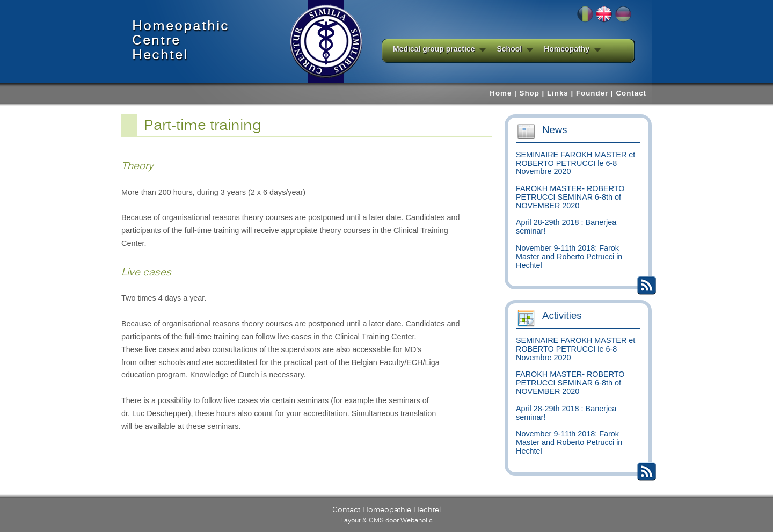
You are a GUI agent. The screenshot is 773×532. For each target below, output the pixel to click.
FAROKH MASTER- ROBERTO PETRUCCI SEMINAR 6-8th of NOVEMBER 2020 (570, 197)
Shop (530, 93)
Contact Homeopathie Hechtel (386, 509)
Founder (592, 93)
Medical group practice (434, 49)
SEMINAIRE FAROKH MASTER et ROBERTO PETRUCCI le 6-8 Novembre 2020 (575, 163)
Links (558, 93)
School (509, 49)
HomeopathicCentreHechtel (181, 41)
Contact (631, 93)
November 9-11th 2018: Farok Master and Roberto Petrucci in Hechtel (569, 257)
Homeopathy (567, 49)
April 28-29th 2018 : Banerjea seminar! (566, 227)
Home (501, 93)
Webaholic (417, 520)
